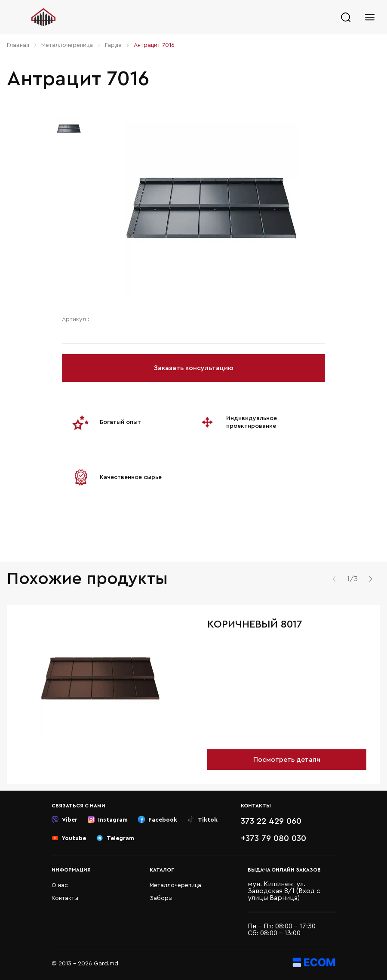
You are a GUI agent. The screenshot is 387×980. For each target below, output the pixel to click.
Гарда (113, 45)
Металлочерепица (67, 45)
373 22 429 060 (271, 821)
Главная (18, 45)
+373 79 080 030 (273, 838)
